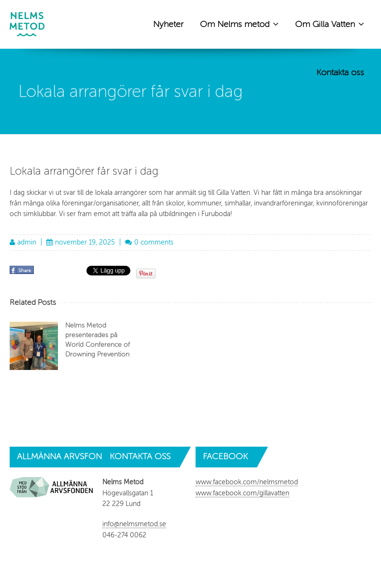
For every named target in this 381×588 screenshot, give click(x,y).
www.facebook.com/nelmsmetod (247, 482)
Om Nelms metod (239, 24)
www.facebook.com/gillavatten (242, 493)
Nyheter (168, 24)
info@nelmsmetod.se (134, 524)
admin (27, 242)
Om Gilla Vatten (330, 24)
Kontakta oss (340, 72)
